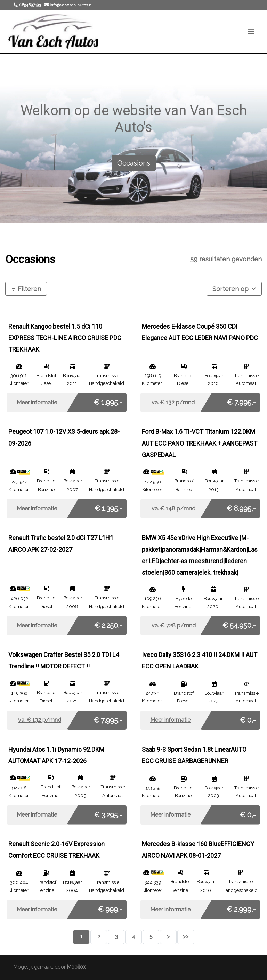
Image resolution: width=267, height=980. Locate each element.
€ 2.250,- (108, 624)
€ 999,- (110, 907)
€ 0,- (248, 718)
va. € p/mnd (173, 402)
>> (186, 936)
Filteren (26, 289)
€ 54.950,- (239, 624)
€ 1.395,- (108, 507)
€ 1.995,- (108, 401)
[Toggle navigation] (251, 32)
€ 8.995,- (241, 507)
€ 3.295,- (108, 813)
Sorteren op (234, 288)
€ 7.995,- (241, 401)
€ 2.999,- (241, 907)
